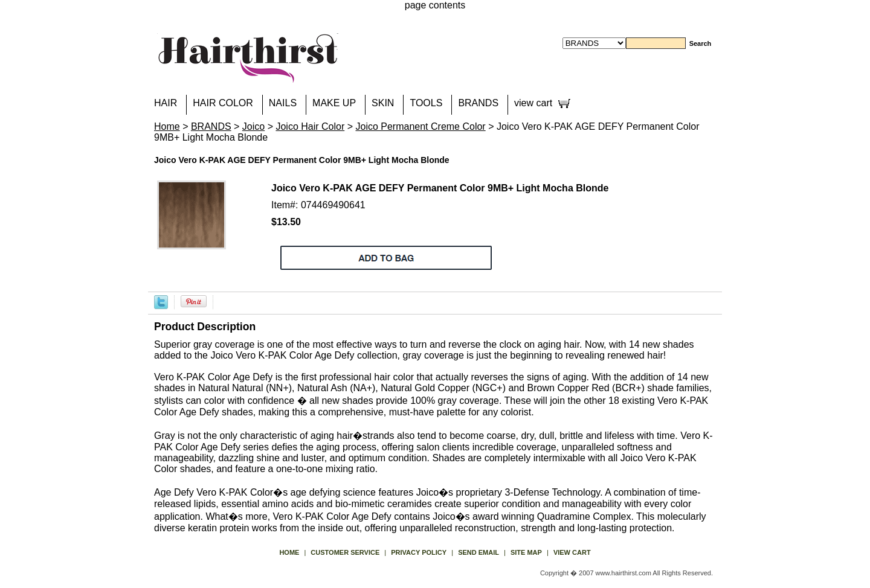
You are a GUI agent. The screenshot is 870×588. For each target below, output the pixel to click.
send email (478, 552)
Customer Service (345, 552)
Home (167, 126)
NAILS (283, 103)
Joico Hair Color (310, 126)
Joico (253, 126)
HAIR (166, 103)
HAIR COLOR (223, 103)
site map (526, 552)
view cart (533, 103)
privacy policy (419, 552)
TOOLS (426, 103)
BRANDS (478, 103)
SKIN (383, 103)
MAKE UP (334, 103)
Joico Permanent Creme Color (420, 126)
